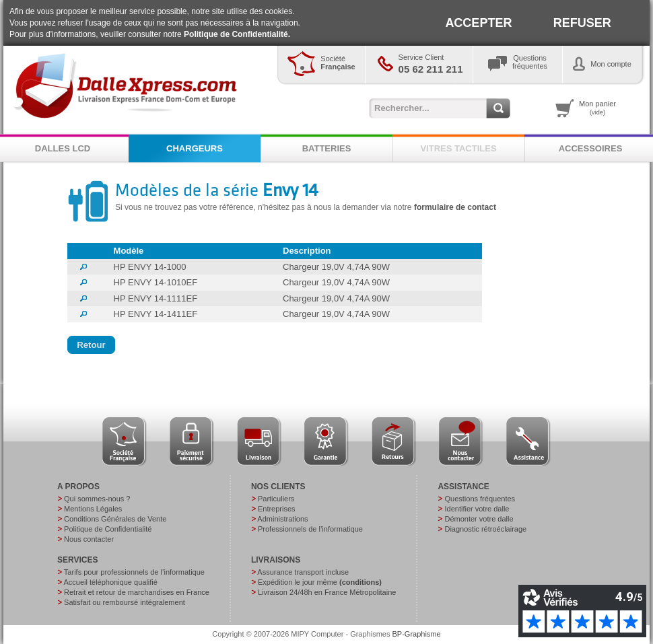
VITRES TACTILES (458, 148)
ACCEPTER (478, 23)
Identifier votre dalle (477, 509)
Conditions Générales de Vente (115, 519)
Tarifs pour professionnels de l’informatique (134, 572)
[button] (91, 345)
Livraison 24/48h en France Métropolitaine (327, 592)
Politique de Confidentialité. (237, 34)
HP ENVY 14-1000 (150, 267)
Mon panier (597, 108)
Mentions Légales (93, 509)
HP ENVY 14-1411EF (156, 314)
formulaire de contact (455, 207)
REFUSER (582, 23)
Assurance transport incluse (303, 572)
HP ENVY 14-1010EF (156, 282)
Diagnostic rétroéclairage (485, 529)
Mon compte (611, 64)
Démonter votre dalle (479, 519)
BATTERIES (327, 148)
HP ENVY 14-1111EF (156, 298)
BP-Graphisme (417, 634)
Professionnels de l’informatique (310, 529)
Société (338, 63)
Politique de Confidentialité (108, 529)
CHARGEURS (195, 148)
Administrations (282, 519)
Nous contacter (89, 539)
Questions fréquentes (480, 499)
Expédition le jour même (320, 582)
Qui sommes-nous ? (97, 499)
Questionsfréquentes (530, 62)
